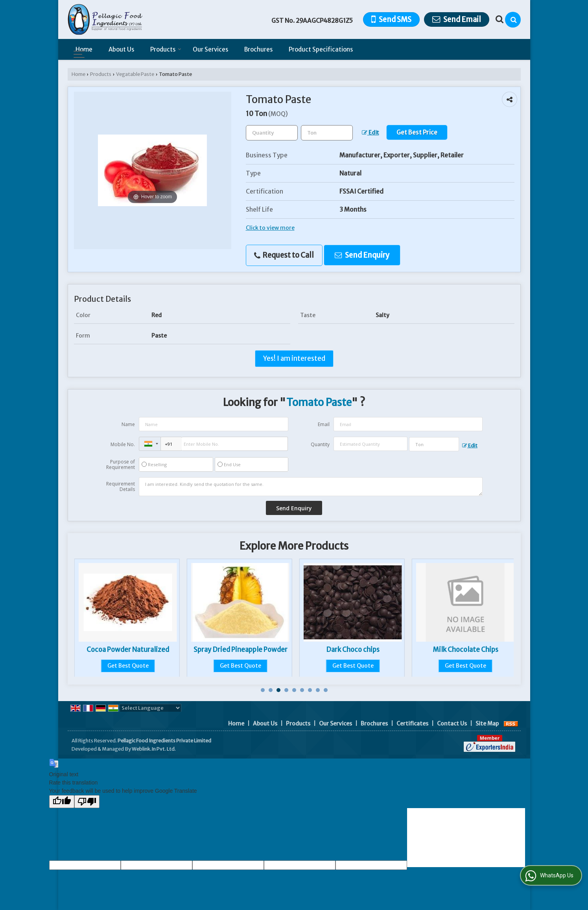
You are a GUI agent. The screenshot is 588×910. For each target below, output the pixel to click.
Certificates (412, 724)
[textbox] (327, 133)
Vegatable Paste (135, 74)
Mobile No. (123, 444)
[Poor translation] (87, 802)
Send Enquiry (362, 255)
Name (128, 424)
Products (166, 49)
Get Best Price (417, 132)
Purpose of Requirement (121, 465)
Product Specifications (321, 49)
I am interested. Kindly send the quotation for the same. (311, 487)
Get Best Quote (128, 666)
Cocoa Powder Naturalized (240, 650)
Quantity (320, 444)
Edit (370, 133)
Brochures (258, 49)
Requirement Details (121, 487)
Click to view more (270, 228)
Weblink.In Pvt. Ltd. (154, 749)
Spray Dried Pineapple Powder (353, 650)
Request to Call (284, 255)
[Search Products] (499, 19)
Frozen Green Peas (128, 650)
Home (84, 49)
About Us (121, 49)
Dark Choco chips (465, 650)
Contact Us (452, 724)
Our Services (210, 49)
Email (324, 424)
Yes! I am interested (294, 358)
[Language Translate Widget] (150, 708)
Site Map (487, 724)
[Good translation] (62, 802)
